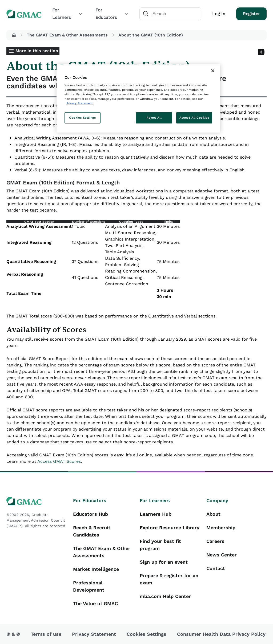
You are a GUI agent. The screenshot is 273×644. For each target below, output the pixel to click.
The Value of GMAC (95, 603)
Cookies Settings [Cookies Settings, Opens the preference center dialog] (82, 118)
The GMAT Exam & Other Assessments (67, 35)
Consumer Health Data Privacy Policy (221, 634)
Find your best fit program (160, 545)
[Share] (261, 52)
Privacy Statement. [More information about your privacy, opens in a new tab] (80, 103)
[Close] (213, 71)
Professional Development (89, 586)
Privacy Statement (94, 634)
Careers (215, 541)
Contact (216, 568)
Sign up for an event (164, 562)
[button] (14, 35)
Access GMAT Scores (59, 461)
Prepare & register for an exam (169, 579)
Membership (221, 528)
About (213, 514)
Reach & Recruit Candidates (92, 531)
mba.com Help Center (165, 596)
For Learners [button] (67, 14)
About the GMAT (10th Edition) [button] (151, 35)
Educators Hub (91, 514)
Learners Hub (156, 514)
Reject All (154, 118)
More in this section (37, 51)
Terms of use (46, 634)
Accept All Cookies (194, 118)
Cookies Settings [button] (146, 634)
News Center (222, 555)
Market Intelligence (96, 569)
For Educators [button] (112, 14)
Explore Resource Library (170, 528)
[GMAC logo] (37, 501)
